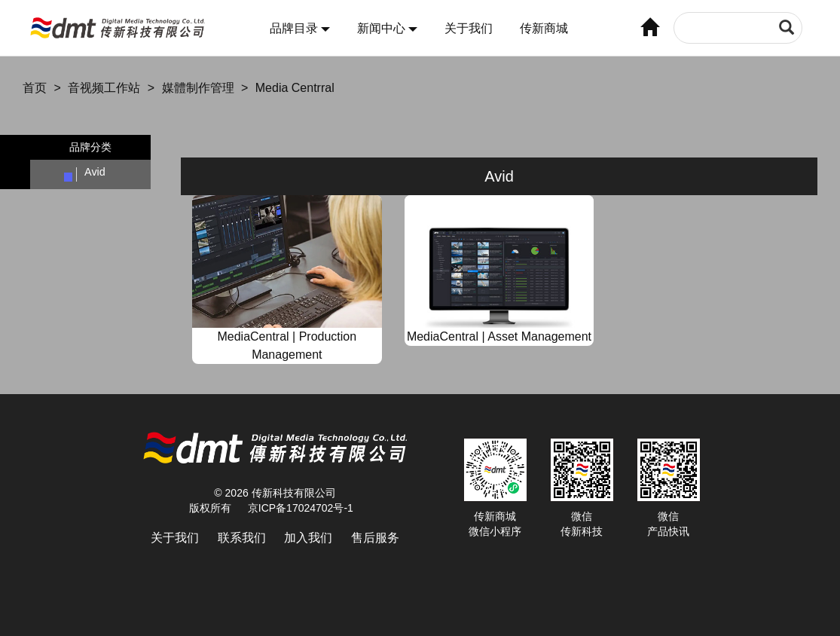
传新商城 (544, 28)
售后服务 (375, 538)
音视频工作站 (104, 88)
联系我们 (242, 538)
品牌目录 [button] (300, 28)
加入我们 (308, 538)
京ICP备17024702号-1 (301, 508)
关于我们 (469, 28)
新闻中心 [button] (387, 28)
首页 (35, 88)
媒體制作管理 (198, 88)
